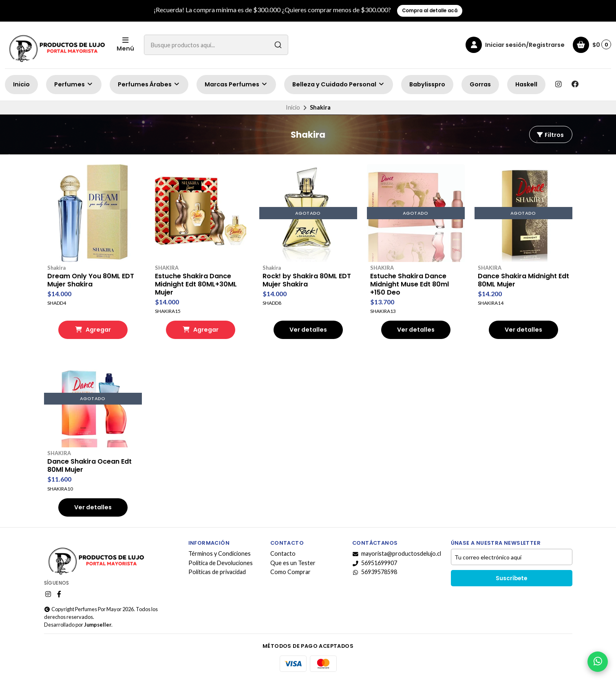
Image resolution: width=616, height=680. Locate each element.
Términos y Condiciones (220, 554)
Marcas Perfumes (236, 84)
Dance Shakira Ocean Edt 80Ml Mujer (89, 466)
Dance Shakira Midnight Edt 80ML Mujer (523, 280)
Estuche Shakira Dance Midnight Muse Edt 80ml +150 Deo (410, 284)
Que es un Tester (293, 563)
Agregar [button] (93, 330)
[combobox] (216, 45)
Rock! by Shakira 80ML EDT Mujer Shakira (307, 280)
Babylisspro (427, 84)
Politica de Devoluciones (221, 563)
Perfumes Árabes (149, 84)
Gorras (480, 84)
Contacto (283, 554)
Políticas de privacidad (217, 572)
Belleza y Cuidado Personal (339, 84)
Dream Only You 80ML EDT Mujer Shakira (91, 280)
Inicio (21, 84)
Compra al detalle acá (430, 11)
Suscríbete (511, 578)
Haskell (526, 84)
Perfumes (74, 84)
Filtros (550, 135)
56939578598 (375, 572)
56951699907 (375, 563)
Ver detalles (308, 330)
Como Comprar (290, 572)
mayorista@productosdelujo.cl (397, 554)
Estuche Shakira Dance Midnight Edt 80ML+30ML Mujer (196, 284)
